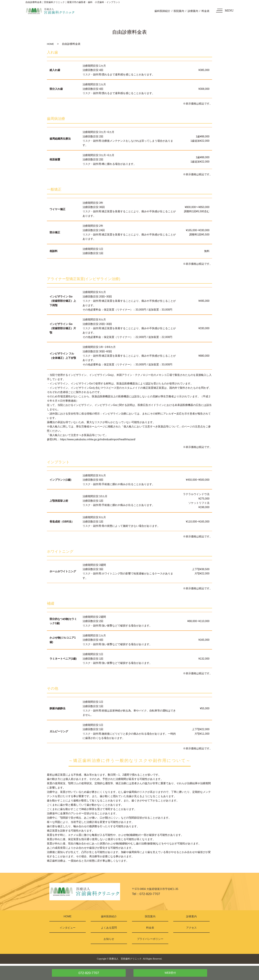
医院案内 (179, 11)
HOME (50, 44)
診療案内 (193, 11)
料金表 (205, 11)
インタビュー (68, 928)
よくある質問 (109, 928)
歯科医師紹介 (162, 11)
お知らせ (109, 939)
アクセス (191, 928)
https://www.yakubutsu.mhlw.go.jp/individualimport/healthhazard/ (98, 439)
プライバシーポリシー (150, 939)
